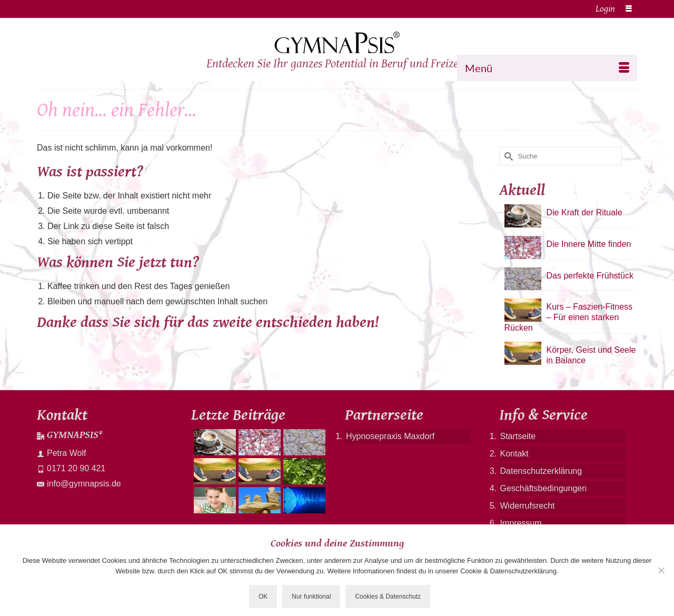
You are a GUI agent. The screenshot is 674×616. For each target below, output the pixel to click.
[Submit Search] (507, 156)
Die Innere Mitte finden (589, 244)
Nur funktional (311, 597)
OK (263, 597)
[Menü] (547, 68)
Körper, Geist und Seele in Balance (591, 355)
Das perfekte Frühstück (590, 276)
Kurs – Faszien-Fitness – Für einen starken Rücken (569, 317)
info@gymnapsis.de (79, 484)
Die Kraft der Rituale (584, 212)
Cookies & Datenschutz (388, 597)
